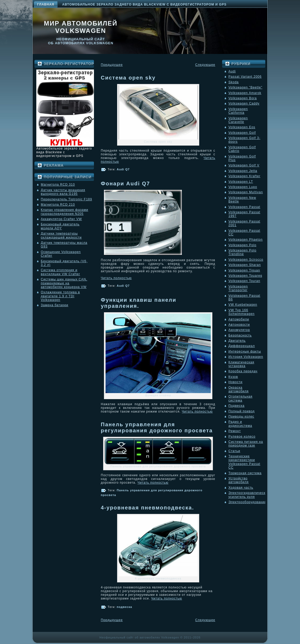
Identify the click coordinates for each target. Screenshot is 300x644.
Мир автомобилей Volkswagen (81, 27)
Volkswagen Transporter (238, 288)
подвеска (125, 607)
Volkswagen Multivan (246, 192)
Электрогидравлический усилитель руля (249, 495)
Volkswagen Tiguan (244, 270)
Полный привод (242, 411)
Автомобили (239, 319)
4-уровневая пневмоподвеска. (147, 508)
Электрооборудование (247, 502)
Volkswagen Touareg (245, 276)
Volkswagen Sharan (245, 265)
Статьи (234, 451)
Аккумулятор (239, 330)
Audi (232, 71)
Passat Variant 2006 (245, 77)
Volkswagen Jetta (243, 171)
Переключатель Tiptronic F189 (66, 199)
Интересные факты (245, 351)
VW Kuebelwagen (243, 305)
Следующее (205, 65)
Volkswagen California (238, 111)
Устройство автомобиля (239, 480)
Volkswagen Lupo (243, 187)
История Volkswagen (246, 357)
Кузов (233, 377)
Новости (235, 382)
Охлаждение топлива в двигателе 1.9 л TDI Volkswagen (60, 296)
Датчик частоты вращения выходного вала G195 (63, 192)
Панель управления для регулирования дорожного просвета (157, 427)
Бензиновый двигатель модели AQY (60, 226)
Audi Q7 (123, 169)
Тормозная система (245, 473)
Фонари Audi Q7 (125, 184)
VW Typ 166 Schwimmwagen (241, 312)
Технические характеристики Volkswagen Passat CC (244, 462)
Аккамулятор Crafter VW (61, 219)
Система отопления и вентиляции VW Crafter (60, 272)
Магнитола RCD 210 (58, 205)
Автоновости (239, 325)
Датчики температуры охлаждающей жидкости (61, 235)
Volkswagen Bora (243, 98)
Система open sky (128, 78)
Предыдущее (112, 65)
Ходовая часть (241, 488)
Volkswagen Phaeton (246, 240)
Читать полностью (116, 278)
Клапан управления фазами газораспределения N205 (64, 212)
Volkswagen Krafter (244, 176)
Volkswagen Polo (242, 245)
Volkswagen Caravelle (238, 120)
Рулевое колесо (242, 437)
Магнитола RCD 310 (58, 185)
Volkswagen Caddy (244, 103)
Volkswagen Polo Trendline (242, 252)
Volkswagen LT (241, 182)
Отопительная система (240, 398)
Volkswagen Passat (244, 207)
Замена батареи (55, 305)
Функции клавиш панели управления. (139, 303)
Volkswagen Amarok (245, 93)
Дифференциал (242, 346)
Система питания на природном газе (246, 444)
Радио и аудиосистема (240, 424)
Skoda (234, 82)
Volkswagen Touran (244, 281)
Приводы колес (241, 417)
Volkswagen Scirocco (246, 260)
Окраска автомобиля (239, 389)
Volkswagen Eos (242, 127)
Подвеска (236, 406)
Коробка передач (243, 371)
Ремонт (235, 431)
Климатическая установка (241, 364)
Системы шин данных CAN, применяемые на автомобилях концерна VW (64, 283)
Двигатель (237, 341)
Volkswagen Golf (242, 133)
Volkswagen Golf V (244, 165)
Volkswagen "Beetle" (245, 87)
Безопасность (240, 335)
